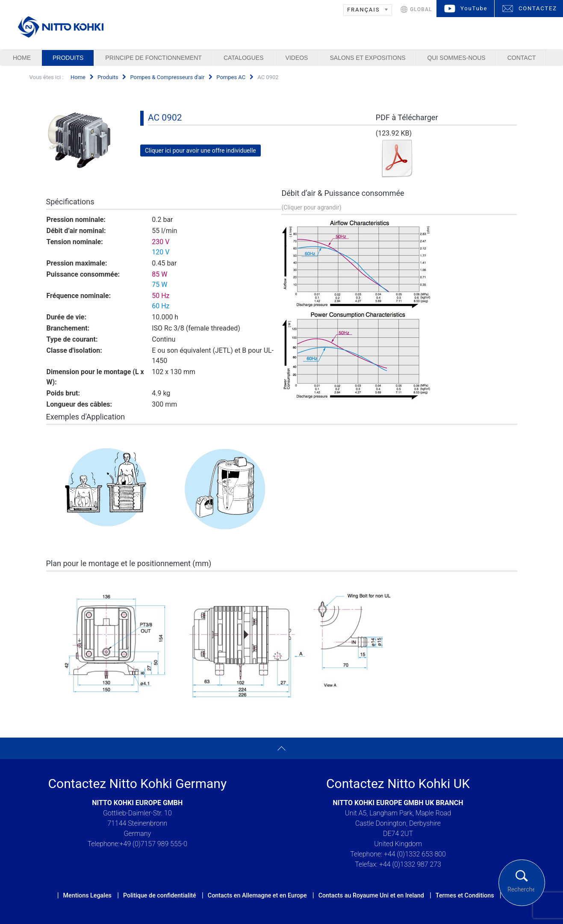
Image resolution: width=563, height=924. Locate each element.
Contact (522, 58)
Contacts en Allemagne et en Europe (257, 895)
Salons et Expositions (367, 58)
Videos (297, 58)
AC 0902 (165, 118)
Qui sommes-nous (457, 58)
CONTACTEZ (538, 8)
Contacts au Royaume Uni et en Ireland (371, 895)
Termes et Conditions (465, 895)
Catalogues (244, 58)
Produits (68, 58)
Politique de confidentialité (160, 895)
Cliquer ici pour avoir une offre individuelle (200, 151)
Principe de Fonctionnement (153, 58)
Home (22, 58)
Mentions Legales (87, 895)
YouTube (474, 8)
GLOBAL (421, 9)
